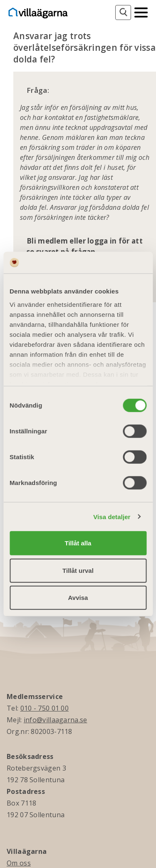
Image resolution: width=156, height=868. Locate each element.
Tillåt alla (78, 543)
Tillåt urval (78, 570)
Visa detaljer (112, 516)
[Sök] (123, 12)
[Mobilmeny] (141, 12)
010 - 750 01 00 (45, 708)
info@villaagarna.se (56, 720)
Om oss (19, 863)
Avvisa (78, 598)
